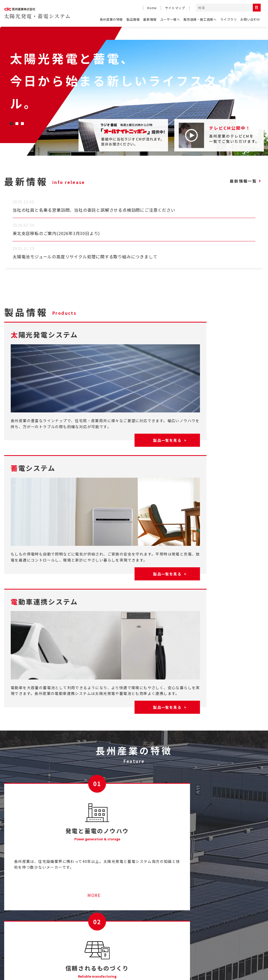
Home (152, 8)
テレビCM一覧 (181, 907)
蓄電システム (243, 924)
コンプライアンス (242, 958)
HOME (10, 907)
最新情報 (150, 19)
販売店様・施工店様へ (200, 19)
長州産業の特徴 (111, 19)
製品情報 (133, 19)
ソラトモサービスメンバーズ (92, 917)
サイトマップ (175, 8)
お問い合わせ (250, 19)
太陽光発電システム (248, 916)
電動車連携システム (248, 932)
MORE (67, 816)
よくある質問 (16, 917)
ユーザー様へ (170, 19)
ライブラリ (228, 19)
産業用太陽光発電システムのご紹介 (98, 907)
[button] (11, 124)
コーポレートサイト (200, 958)
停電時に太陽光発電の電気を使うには (100, 927)
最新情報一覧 (240, 181)
